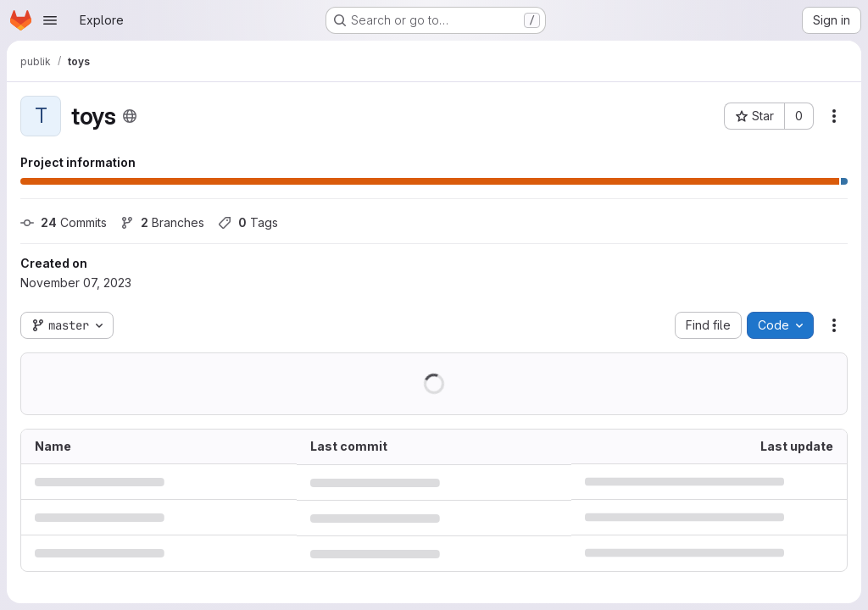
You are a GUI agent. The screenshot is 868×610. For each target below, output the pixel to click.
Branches (162, 222)
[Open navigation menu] (50, 20)
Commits (64, 222)
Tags (248, 222)
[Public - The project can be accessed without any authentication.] (130, 116)
